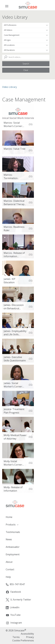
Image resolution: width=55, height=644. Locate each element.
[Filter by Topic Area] (26, 35)
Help (8, 577)
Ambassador (13, 547)
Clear (26, 70)
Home (9, 517)
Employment (13, 554)
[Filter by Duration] (26, 50)
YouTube (13, 615)
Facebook (13, 592)
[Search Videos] (26, 57)
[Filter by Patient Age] (26, 40)
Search (26, 64)
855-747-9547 (15, 584)
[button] (27, 525)
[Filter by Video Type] (26, 30)
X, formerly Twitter (18, 600)
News (9, 539)
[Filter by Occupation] (26, 25)
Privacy (30, 637)
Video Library (10, 87)
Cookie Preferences (23, 640)
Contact (10, 569)
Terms (16, 637)
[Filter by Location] (26, 45)
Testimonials (13, 532)
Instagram (14, 623)
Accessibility (27, 634)
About (9, 562)
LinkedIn (13, 607)
